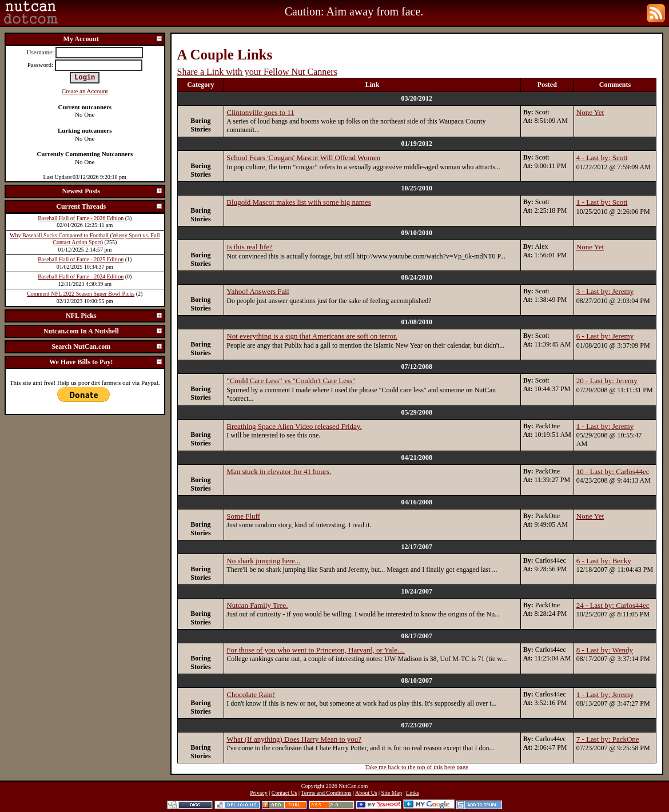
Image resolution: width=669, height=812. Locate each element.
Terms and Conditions (326, 793)
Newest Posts (113, 191)
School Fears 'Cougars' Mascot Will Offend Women (303, 158)
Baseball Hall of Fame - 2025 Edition (81, 259)
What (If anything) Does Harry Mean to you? (294, 739)
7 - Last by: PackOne (608, 739)
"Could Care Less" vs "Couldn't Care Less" (291, 381)
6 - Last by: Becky (604, 561)
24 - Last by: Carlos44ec (613, 605)
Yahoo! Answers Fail (258, 291)
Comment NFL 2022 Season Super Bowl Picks (81, 294)
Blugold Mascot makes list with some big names (298, 202)
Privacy (259, 793)
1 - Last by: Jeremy (605, 426)
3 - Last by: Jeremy (605, 291)
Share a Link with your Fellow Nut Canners (257, 72)
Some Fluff (243, 516)
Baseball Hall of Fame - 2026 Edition (81, 218)
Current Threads (109, 206)
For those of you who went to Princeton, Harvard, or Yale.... (316, 650)
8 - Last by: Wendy (605, 650)
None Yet (590, 112)
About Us (366, 793)
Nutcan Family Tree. (257, 605)
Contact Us (284, 793)
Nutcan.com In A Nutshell (103, 331)
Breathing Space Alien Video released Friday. (294, 426)
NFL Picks (114, 316)
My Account (113, 39)
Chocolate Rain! (251, 694)
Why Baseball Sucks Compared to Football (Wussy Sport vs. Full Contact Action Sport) (85, 239)
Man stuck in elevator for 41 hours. (279, 471)
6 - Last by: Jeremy (605, 336)
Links (413, 793)
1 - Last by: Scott (602, 202)
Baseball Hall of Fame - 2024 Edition (81, 276)
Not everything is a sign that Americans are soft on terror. (312, 336)
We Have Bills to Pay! (106, 362)
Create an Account (85, 91)
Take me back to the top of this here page (417, 767)
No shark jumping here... (263, 561)
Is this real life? (250, 247)
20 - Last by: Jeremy (607, 381)
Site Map (392, 793)
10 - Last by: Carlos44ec (613, 471)
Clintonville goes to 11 (260, 112)
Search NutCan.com (107, 347)
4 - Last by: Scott (602, 158)
